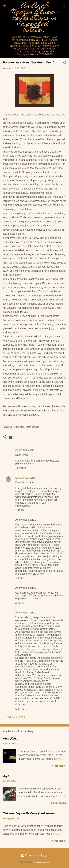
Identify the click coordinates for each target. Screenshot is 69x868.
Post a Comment (15, 717)
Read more (59, 766)
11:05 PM (21, 468)
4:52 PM (20, 603)
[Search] (65, 7)
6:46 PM (20, 709)
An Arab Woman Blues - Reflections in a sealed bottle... (34, 18)
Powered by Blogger (35, 855)
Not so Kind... (11, 739)
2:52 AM (20, 510)
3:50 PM (20, 579)
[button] (65, 63)
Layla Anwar (22, 478)
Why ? (6, 776)
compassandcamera (42, 862)
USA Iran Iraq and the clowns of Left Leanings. (29, 813)
